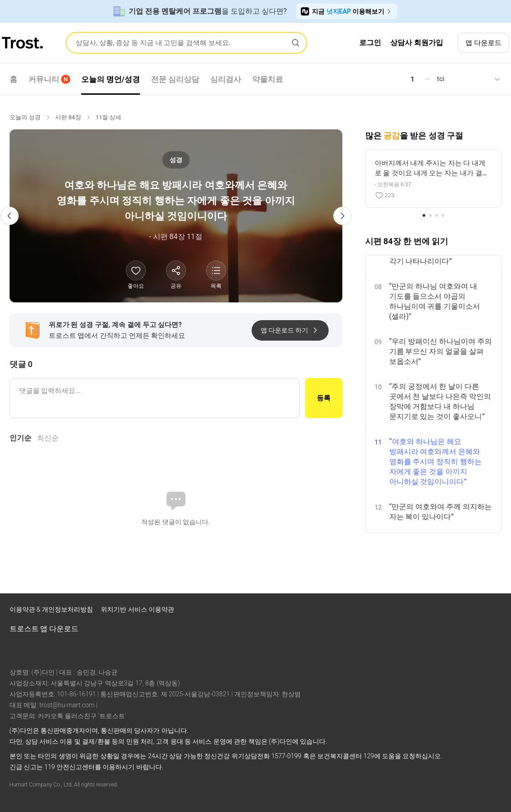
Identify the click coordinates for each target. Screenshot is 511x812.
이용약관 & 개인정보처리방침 (52, 609)
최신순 (48, 438)
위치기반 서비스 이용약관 (137, 609)
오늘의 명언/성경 (111, 79)
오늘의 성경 (25, 117)
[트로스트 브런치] (469, 612)
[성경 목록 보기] (216, 271)
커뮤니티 (49, 79)
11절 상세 (109, 117)
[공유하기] (176, 271)
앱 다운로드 (483, 43)
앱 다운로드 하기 (290, 330)
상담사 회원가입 (417, 43)
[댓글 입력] (155, 398)
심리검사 (226, 79)
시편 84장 (68, 117)
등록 (324, 398)
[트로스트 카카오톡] (493, 612)
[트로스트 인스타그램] (445, 612)
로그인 (370, 43)
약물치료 (268, 79)
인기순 (21, 438)
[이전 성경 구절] (10, 216)
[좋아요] (136, 271)
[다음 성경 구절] (342, 216)
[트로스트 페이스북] (422, 612)
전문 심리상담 (175, 79)
